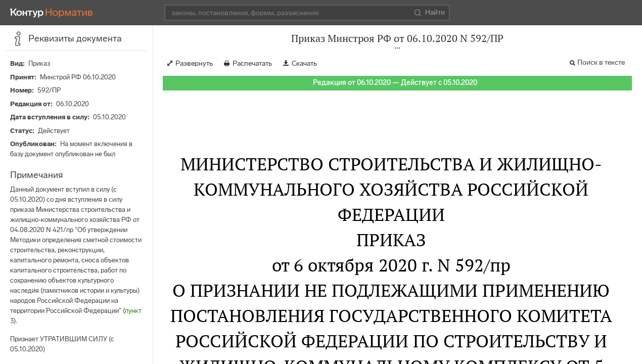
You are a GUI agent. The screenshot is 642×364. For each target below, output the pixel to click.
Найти (429, 13)
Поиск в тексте (601, 62)
